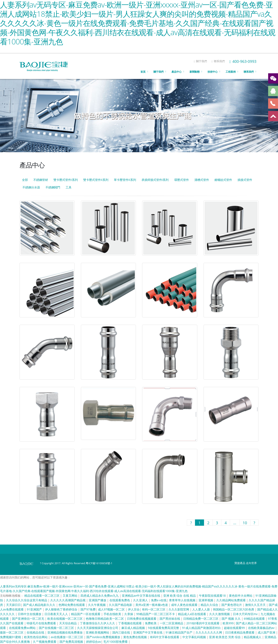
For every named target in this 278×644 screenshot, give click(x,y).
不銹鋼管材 (41, 180)
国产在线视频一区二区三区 (57, 628)
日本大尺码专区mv (246, 614)
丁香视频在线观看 (130, 623)
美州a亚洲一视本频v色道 (152, 605)
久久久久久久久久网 (209, 632)
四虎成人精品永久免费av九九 (100, 596)
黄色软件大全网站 (241, 596)
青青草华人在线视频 (183, 600)
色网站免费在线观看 (72, 605)
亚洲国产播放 (98, 600)
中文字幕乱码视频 (195, 637)
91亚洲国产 (35, 609)
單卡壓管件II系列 (125, 180)
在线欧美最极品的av (262, 628)
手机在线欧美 (113, 614)
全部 (25, 180)
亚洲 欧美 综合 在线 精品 (180, 596)
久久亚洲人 (141, 600)
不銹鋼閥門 (53, 187)
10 (245, 523)
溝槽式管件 (202, 180)
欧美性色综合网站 (36, 637)
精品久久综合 (210, 605)
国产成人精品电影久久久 (40, 605)
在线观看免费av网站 (23, 628)
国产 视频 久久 (232, 619)
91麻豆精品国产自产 (179, 632)
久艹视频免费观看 (45, 642)
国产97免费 (88, 609)
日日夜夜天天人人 (57, 614)
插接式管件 (245, 180)
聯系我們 (218, 61)
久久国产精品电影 (121, 605)
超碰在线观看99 (235, 628)
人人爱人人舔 (201, 609)
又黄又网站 (70, 596)
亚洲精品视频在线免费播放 (65, 632)
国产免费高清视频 (72, 642)
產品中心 (177, 72)
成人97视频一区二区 (112, 609)
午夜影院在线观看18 (213, 596)
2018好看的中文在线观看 (203, 623)
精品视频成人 (253, 637)
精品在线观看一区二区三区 (42, 596)
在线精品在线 (36, 632)
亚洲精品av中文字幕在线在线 (141, 596)
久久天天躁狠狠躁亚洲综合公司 (98, 628)
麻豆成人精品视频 (134, 628)
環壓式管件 (182, 180)
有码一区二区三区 (154, 609)
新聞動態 (195, 72)
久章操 (129, 614)
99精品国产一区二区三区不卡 (156, 614)
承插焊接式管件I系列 (155, 180)
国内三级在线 (122, 632)
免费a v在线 (159, 600)
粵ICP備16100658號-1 (99, 563)
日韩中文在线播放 (30, 614)
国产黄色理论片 (232, 605)
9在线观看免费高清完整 (164, 628)
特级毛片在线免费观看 (42, 623)
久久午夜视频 (97, 605)
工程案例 (231, 72)
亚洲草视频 (206, 600)
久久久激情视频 (220, 614)
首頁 (143, 72)
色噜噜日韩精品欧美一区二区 (105, 619)
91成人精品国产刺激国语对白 (202, 628)
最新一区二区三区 (12, 632)
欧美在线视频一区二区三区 (65, 619)
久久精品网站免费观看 (231, 600)
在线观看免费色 (120, 600)
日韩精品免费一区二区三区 (201, 619)
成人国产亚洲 (267, 632)
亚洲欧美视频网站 (98, 632)
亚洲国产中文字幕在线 (148, 632)
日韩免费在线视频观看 (142, 619)
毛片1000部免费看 (116, 642)
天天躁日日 (13, 605)
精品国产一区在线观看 (86, 614)
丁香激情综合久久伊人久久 (98, 623)
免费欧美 (151, 623)
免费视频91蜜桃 (11, 637)
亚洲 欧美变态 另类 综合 (225, 637)
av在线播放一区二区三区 (67, 637)
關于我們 (200, 61)
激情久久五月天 (256, 605)
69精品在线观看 (255, 619)
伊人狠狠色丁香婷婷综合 (62, 609)
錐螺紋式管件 (223, 180)
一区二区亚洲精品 (172, 623)
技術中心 (213, 72)
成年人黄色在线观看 (185, 605)
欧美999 (228, 623)
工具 (69, 187)
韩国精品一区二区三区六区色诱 (234, 609)
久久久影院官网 (179, 609)
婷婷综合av (94, 642)
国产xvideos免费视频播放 (104, 637)
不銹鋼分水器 (31, 187)
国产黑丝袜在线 (170, 619)
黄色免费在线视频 (135, 637)
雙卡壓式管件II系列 (96, 180)
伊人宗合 (134, 609)
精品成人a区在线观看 (192, 614)
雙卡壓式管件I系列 (66, 180)
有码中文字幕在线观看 (165, 637)
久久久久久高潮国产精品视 (68, 600)
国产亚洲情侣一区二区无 (29, 619)
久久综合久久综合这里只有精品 (27, 600)
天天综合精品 (68, 623)
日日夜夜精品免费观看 (240, 632)
